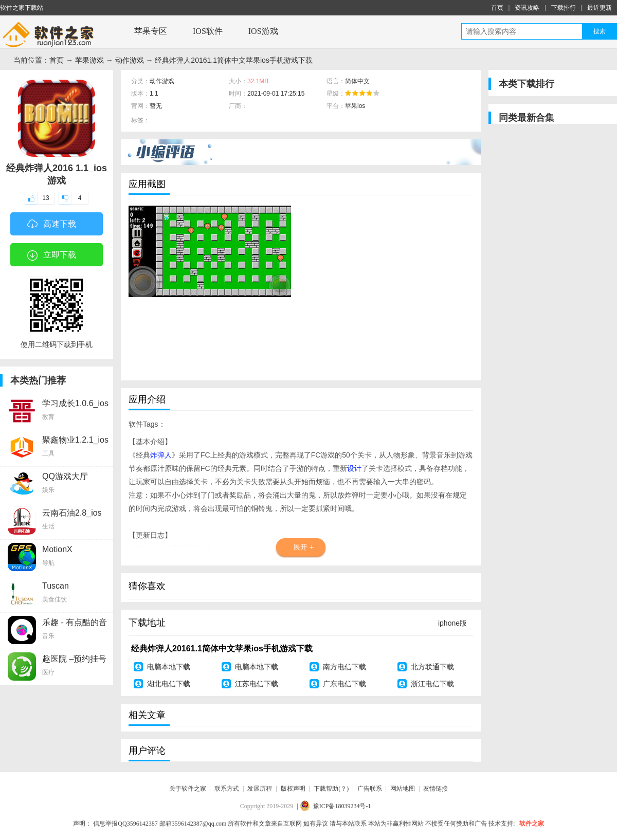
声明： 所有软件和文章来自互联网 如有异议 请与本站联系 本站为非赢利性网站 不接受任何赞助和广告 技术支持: (294, 824)
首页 (497, 8)
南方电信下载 (344, 667)
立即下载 (52, 255)
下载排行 (564, 8)
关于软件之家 (188, 789)
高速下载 (52, 225)
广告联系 (370, 789)
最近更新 (600, 8)
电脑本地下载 (169, 667)
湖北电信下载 (169, 684)
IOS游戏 (263, 31)
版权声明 (293, 789)
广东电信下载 (344, 684)
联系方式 (227, 789)
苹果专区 (151, 31)
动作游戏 (130, 60)
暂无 (156, 106)
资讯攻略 (527, 8)
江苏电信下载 (257, 684)
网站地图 (403, 789)
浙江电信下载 (432, 684)
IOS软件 (208, 31)
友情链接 (435, 789)
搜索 (600, 31)
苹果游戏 (89, 60)
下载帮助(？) (331, 789)
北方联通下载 (432, 667)
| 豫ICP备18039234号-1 (334, 806)
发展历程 (260, 789)
